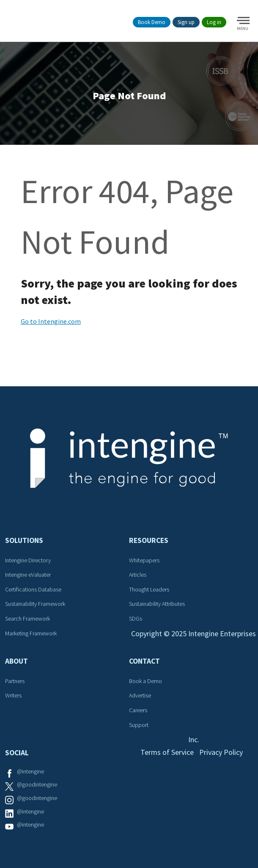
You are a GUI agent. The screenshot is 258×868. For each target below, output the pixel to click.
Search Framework (27, 618)
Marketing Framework (31, 633)
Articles (138, 575)
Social (17, 753)
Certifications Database (33, 589)
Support (139, 725)
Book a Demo (145, 681)
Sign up (186, 22)
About (16, 661)
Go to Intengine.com (51, 321)
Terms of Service (167, 752)
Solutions (24, 540)
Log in (214, 22)
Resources (149, 540)
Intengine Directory (28, 560)
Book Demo (152, 22)
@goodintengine (37, 784)
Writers (13, 695)
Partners (15, 681)
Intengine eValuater (28, 575)
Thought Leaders (149, 589)
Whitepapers (144, 560)
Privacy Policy (221, 752)
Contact (144, 661)
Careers (138, 710)
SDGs (136, 618)
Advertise (140, 695)
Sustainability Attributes (157, 604)
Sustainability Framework (35, 604)
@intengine (30, 771)
